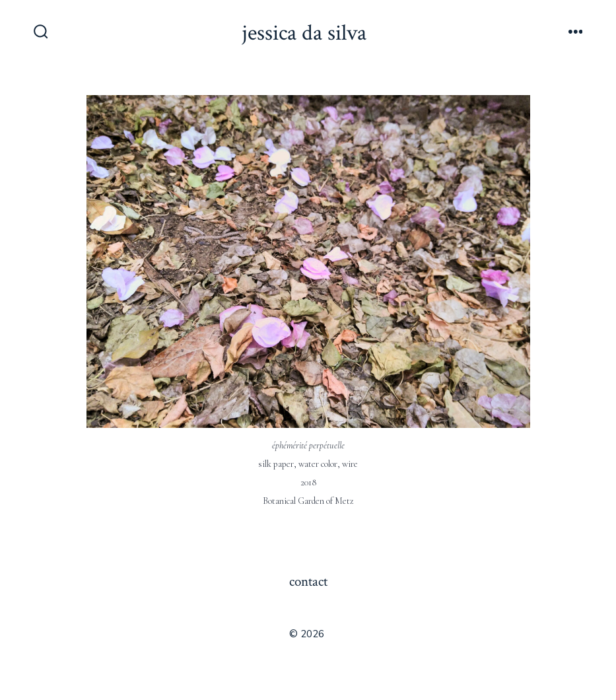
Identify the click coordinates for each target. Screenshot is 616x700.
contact (308, 581)
